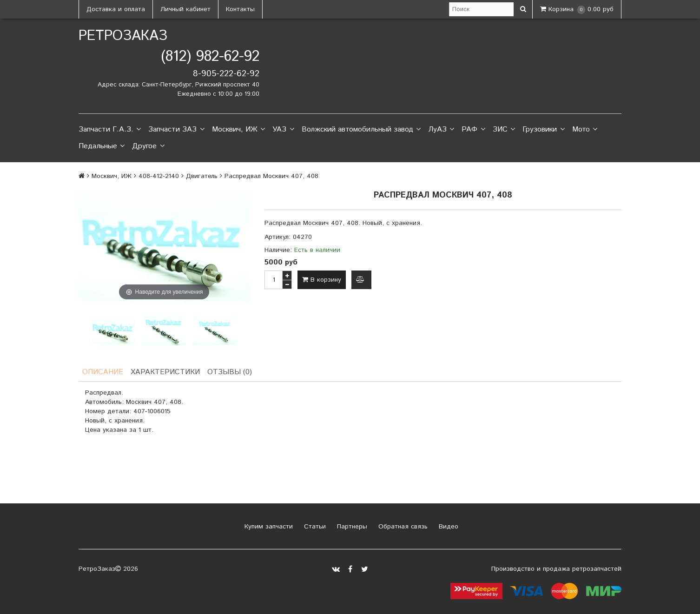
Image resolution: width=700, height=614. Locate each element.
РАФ (473, 130)
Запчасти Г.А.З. (110, 130)
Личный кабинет (185, 9)
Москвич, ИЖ (238, 130)
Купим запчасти (267, 527)
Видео (447, 527)
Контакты (240, 9)
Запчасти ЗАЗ (176, 130)
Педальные (102, 146)
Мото (585, 130)
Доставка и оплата (116, 9)
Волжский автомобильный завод (361, 130)
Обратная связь (402, 527)
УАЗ (283, 130)
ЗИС (504, 130)
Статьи (314, 527)
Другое (148, 146)
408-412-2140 (159, 176)
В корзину (322, 280)
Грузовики (543, 130)
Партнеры (351, 527)
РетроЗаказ (123, 36)
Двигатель (202, 176)
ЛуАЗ (441, 130)
